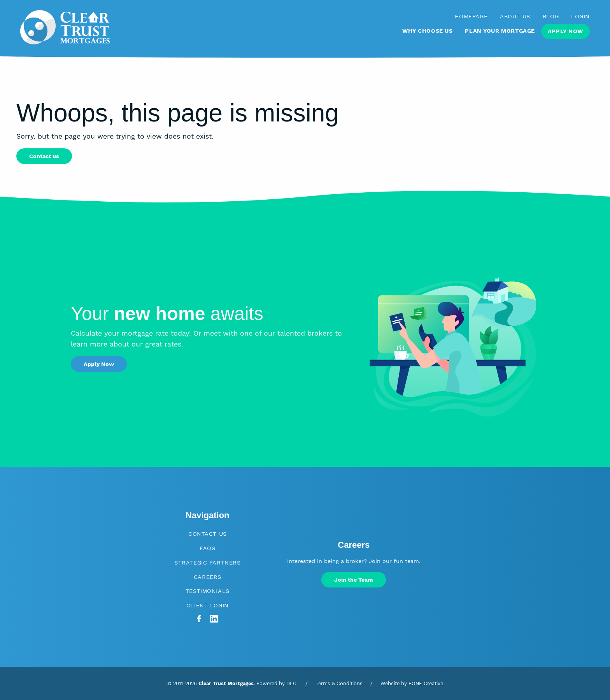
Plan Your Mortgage (500, 31)
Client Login (208, 605)
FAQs (207, 548)
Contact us (44, 156)
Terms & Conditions (339, 683)
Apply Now (565, 31)
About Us (515, 16)
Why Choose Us (428, 31)
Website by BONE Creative (412, 683)
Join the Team (354, 580)
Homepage (471, 16)
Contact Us (208, 534)
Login (580, 16)
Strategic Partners (207, 563)
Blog (551, 16)
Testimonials (208, 591)
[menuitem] (428, 34)
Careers (208, 577)
